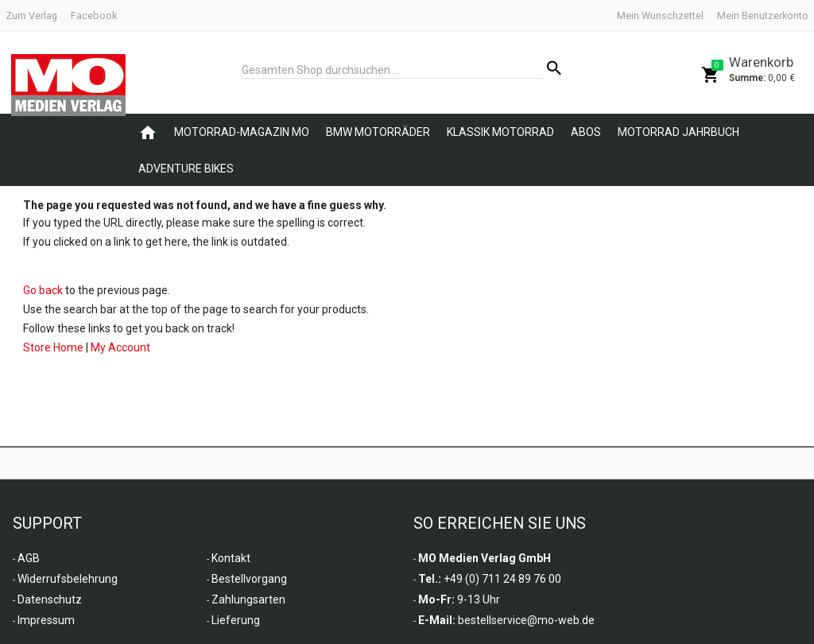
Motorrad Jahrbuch (678, 132)
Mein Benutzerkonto (763, 16)
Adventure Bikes (186, 169)
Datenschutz (50, 599)
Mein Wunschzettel (660, 16)
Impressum (46, 620)
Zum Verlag (31, 16)
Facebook (94, 16)
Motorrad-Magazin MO (242, 132)
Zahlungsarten (248, 599)
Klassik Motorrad (500, 132)
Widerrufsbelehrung (68, 579)
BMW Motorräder (378, 132)
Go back (43, 290)
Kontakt (231, 558)
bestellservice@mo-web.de (526, 620)
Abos (586, 132)
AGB (29, 558)
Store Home (53, 347)
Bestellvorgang (249, 579)
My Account (120, 347)
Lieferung (236, 620)
